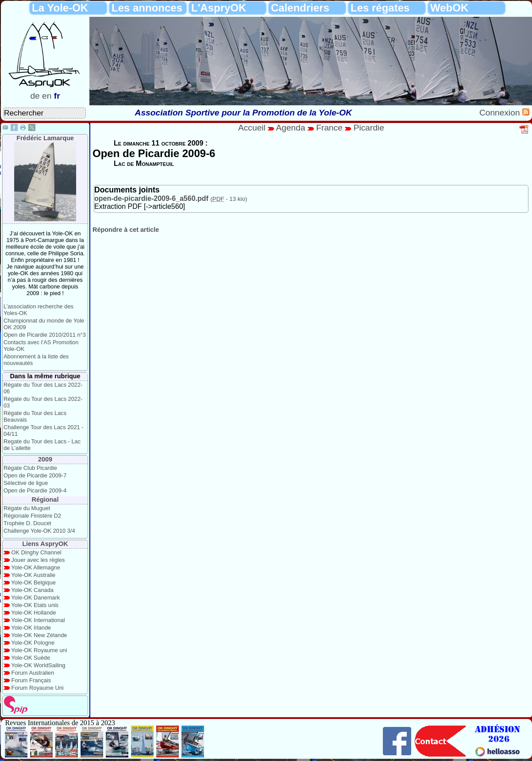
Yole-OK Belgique (33, 582)
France (329, 128)
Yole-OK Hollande (33, 613)
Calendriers (300, 8)
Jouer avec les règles (38, 560)
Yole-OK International (38, 620)
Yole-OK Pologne (33, 643)
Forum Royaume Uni (38, 688)
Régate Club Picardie (30, 468)
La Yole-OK (60, 8)
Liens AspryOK (45, 544)
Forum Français (31, 680)
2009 (45, 459)
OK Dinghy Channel (37, 552)
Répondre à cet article (126, 230)
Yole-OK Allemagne (36, 567)
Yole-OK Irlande (31, 628)
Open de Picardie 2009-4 (35, 490)
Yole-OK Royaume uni (39, 650)
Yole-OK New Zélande (39, 635)
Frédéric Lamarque (45, 138)
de (35, 96)
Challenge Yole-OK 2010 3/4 (39, 531)
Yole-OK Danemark (35, 598)
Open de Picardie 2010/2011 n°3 (45, 335)
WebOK (449, 8)
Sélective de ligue (26, 483)
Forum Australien (33, 673)
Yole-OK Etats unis (35, 605)
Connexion (501, 113)
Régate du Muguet (27, 508)
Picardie (369, 128)
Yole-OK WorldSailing (38, 665)
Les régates (380, 8)
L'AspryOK (219, 8)
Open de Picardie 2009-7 (35, 475)
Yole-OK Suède (31, 658)
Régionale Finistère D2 (32, 516)
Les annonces (147, 8)
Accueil (252, 128)
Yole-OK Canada (32, 590)
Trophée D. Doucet (27, 523)
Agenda (292, 128)
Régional (45, 500)
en (47, 96)
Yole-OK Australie (33, 575)
